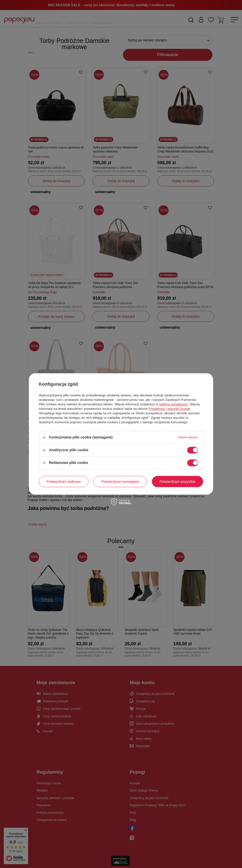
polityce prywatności (174, 404)
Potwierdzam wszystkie (177, 482)
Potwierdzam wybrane (64, 482)
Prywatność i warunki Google (169, 409)
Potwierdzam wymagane (120, 482)
